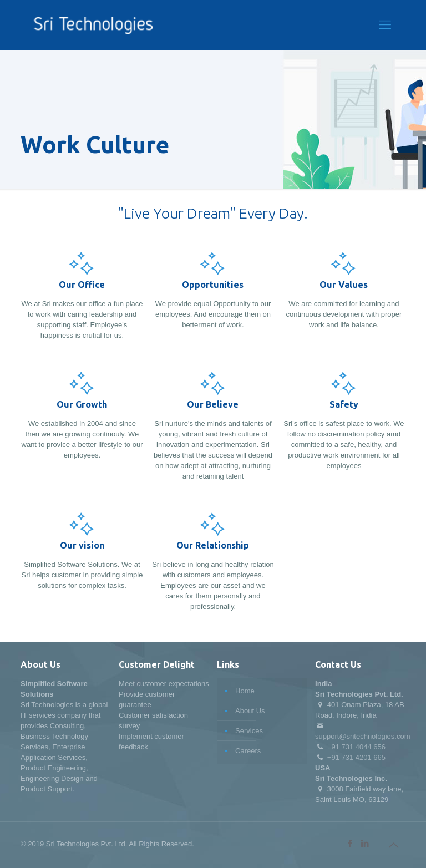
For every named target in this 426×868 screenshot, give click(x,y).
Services (249, 731)
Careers (248, 751)
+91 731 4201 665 (356, 757)
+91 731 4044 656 (356, 747)
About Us (250, 711)
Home (245, 691)
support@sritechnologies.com (362, 736)
